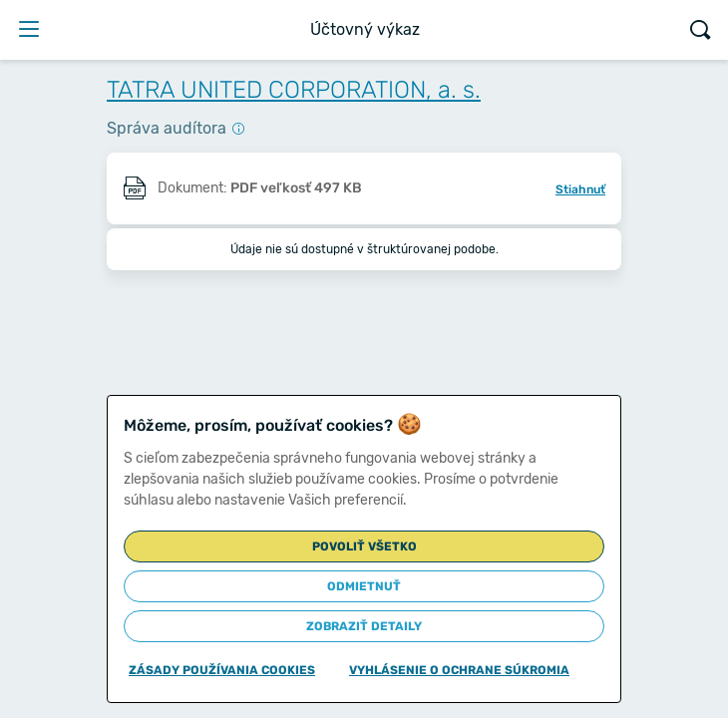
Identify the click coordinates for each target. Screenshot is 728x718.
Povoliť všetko (364, 546)
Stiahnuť (580, 189)
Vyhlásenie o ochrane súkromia (459, 670)
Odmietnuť (364, 586)
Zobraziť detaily (364, 626)
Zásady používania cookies (222, 670)
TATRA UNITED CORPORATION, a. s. (294, 90)
